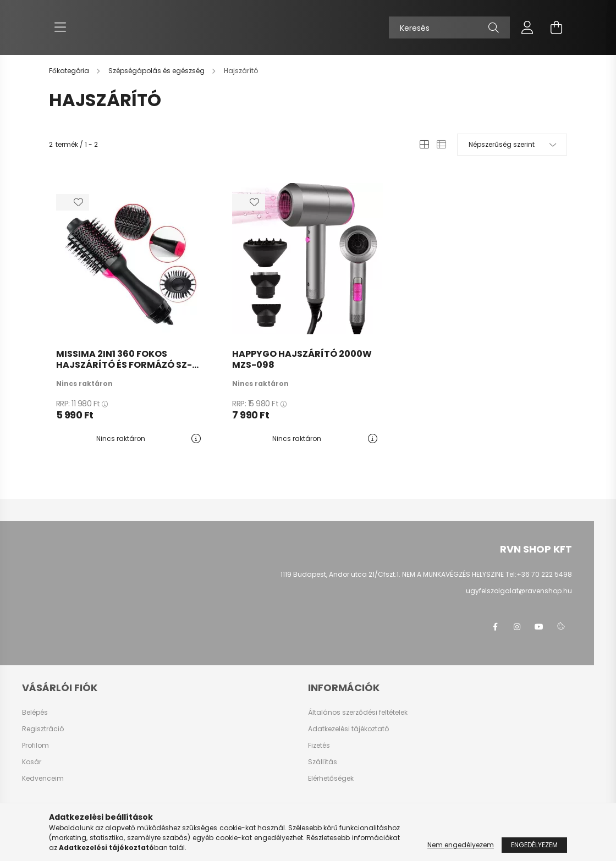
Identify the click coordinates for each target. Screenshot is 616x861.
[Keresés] (449, 27)
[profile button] (527, 27)
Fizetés (319, 746)
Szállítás (323, 762)
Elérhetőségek (331, 779)
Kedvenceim (43, 779)
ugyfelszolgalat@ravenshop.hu (519, 591)
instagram (517, 627)
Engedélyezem (534, 845)
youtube (539, 627)
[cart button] (556, 27)
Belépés (35, 713)
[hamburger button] (60, 27)
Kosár (32, 762)
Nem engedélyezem (461, 845)
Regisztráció (43, 729)
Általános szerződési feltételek (358, 713)
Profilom (35, 746)
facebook (495, 627)
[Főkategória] (70, 71)
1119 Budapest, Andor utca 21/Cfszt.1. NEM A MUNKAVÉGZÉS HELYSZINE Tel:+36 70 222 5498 (426, 574)
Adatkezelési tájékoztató (348, 729)
